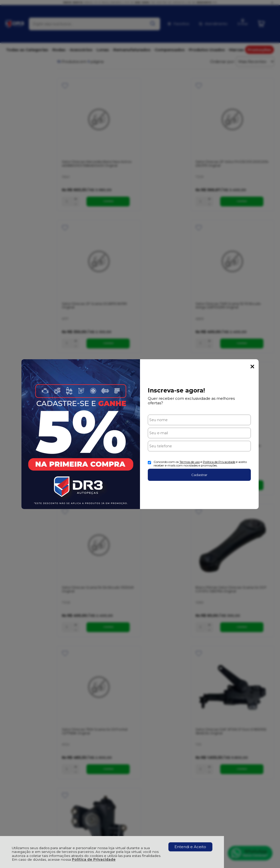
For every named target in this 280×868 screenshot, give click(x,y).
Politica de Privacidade (219, 462)
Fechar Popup (252, 367)
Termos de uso (190, 462)
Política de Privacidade (94, 859)
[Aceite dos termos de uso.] (149, 463)
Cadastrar (199, 475)
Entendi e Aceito (190, 847)
